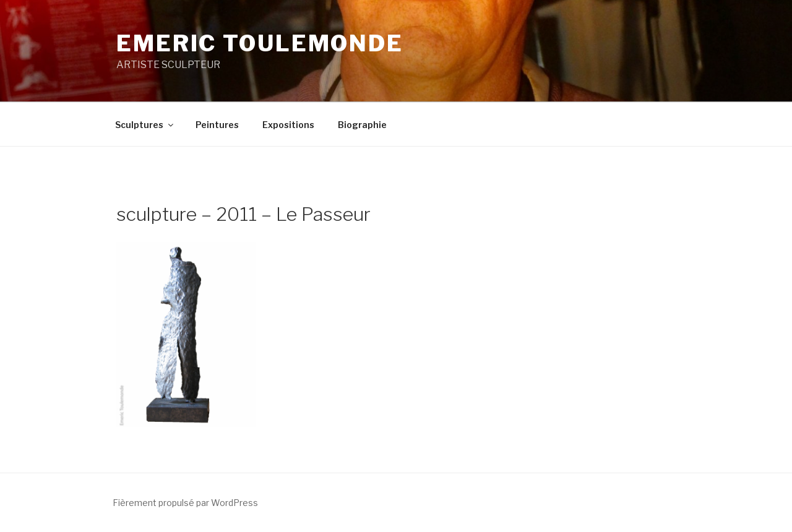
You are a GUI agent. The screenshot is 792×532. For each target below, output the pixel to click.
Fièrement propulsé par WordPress (185, 503)
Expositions (288, 125)
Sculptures (145, 125)
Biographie (362, 125)
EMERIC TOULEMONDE (260, 43)
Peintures (217, 125)
